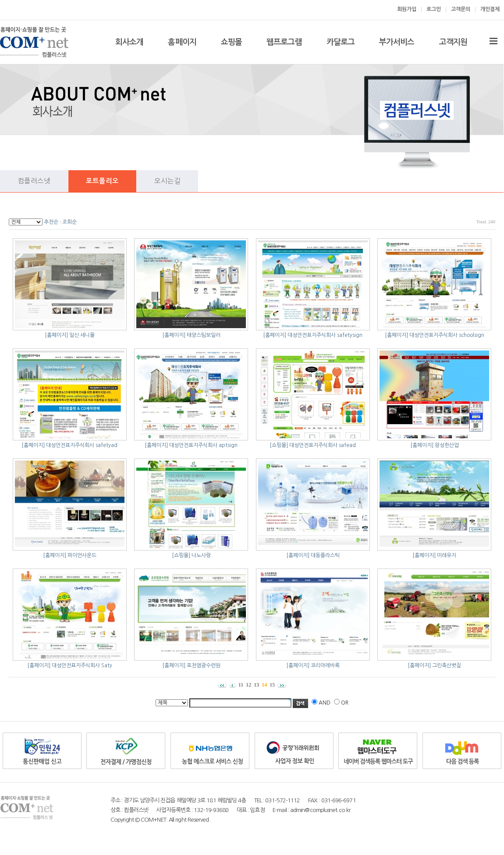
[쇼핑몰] (279, 445)
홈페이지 (182, 42)
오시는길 (167, 181)
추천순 (51, 222)
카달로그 (341, 42)
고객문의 (461, 9)
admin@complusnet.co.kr (320, 810)
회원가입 (407, 9)
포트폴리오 (102, 181)
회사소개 (129, 42)
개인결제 (490, 9)
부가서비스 (397, 42)
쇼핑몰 (231, 42)
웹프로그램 (284, 42)
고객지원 (453, 42)
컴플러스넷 (34, 181)
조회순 (69, 222)
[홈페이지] (56, 335)
